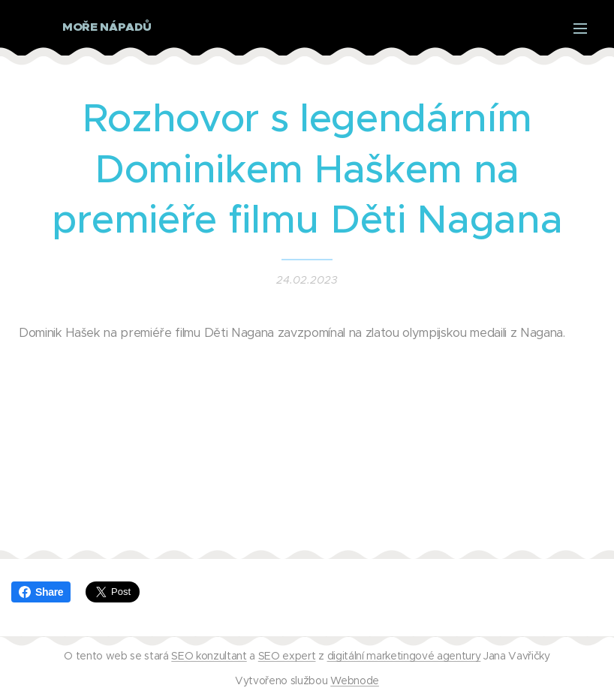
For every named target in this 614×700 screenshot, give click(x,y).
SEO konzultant (209, 656)
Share (41, 592)
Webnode (355, 680)
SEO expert (287, 656)
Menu (580, 29)
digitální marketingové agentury (404, 656)
